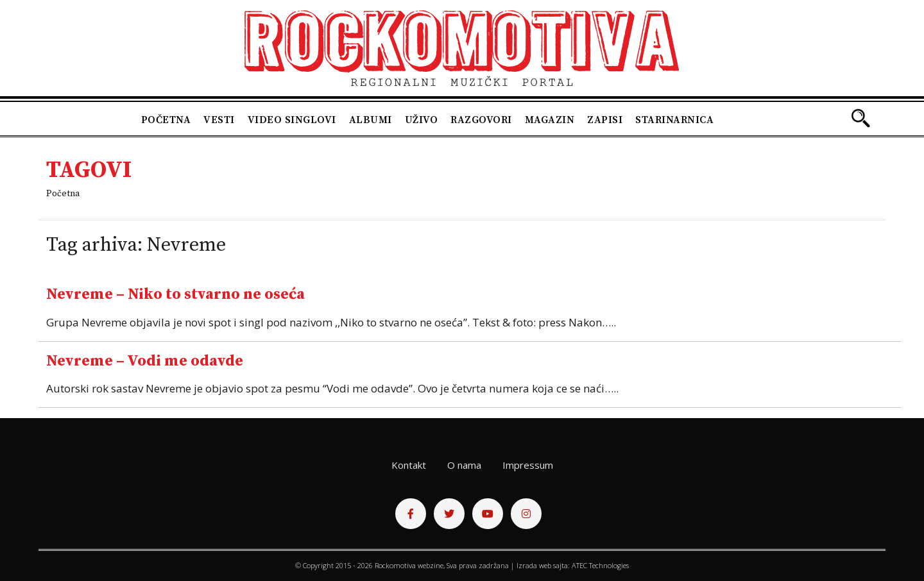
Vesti (219, 120)
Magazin (550, 120)
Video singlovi (292, 120)
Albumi (371, 120)
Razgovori (481, 120)
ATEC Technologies (600, 565)
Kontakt (409, 465)
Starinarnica (674, 120)
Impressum (528, 465)
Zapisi (605, 120)
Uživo (422, 120)
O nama (464, 465)
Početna (166, 120)
